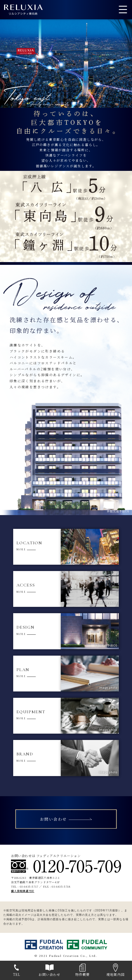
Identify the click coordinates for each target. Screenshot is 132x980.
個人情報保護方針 (23, 891)
